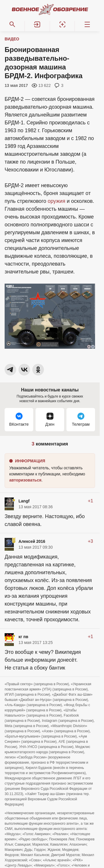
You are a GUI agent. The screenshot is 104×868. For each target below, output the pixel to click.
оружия (56, 201)
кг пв (23, 637)
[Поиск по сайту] (12, 24)
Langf (24, 501)
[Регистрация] (62, 24)
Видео (12, 39)
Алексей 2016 (32, 541)
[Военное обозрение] (50, 9)
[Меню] (87, 24)
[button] (37, 24)
